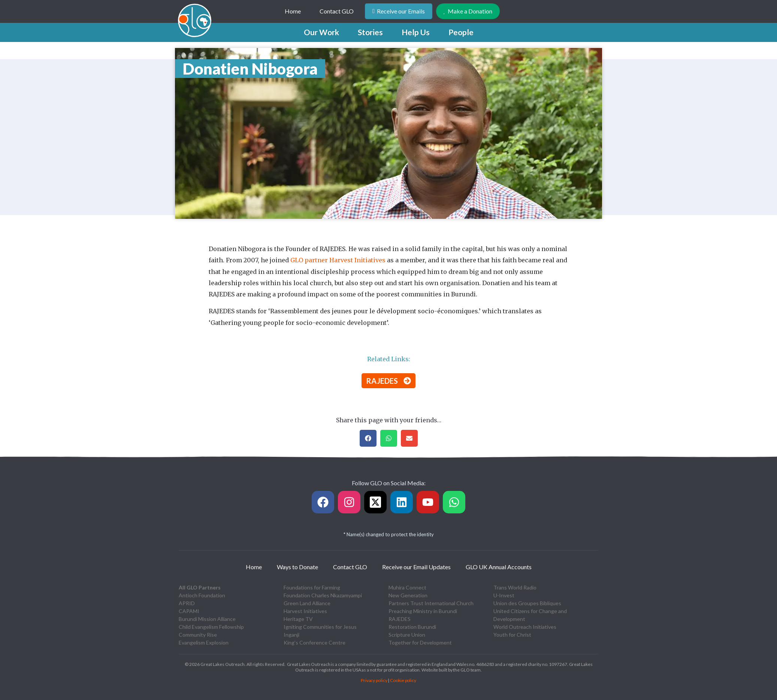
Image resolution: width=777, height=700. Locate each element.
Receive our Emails (399, 11)
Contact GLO (337, 11)
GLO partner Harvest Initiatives (338, 260)
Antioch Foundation (202, 595)
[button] (321, 32)
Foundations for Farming (312, 587)
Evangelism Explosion (204, 642)
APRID (187, 603)
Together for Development (420, 642)
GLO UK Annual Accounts (499, 567)
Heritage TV (298, 619)
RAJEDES (400, 619)
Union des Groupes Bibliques (527, 603)
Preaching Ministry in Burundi (423, 611)
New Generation (408, 595)
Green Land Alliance (307, 603)
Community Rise (198, 635)
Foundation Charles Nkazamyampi (323, 595)
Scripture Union (407, 635)
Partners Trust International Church (431, 603)
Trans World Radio (515, 587)
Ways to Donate (297, 567)
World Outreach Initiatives (525, 627)
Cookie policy (403, 680)
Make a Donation (468, 11)
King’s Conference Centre (315, 642)
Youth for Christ (512, 635)
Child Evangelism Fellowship (211, 627)
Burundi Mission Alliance (207, 619)
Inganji (291, 635)
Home (293, 11)
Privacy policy (374, 680)
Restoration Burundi (412, 627)
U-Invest (504, 595)
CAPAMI (189, 611)
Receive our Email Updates (416, 567)
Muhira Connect (407, 587)
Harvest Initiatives (305, 611)
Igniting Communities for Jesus (320, 627)
